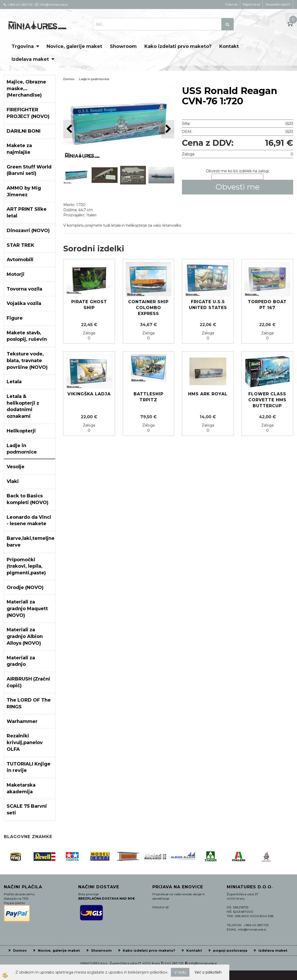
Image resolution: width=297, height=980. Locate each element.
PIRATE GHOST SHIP (89, 305)
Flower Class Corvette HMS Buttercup (267, 400)
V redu (180, 972)
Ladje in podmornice (94, 79)
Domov (69, 79)
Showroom (123, 46)
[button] (168, 129)
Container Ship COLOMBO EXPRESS (148, 308)
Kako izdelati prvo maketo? (178, 46)
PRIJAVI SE (161, 907)
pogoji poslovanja (230, 950)
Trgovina (23, 46)
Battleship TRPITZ (148, 397)
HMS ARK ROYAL (208, 394)
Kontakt (229, 46)
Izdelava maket (30, 59)
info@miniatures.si (203, 963)
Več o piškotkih (208, 972)
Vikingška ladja (89, 394)
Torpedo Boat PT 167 (267, 305)
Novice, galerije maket (74, 46)
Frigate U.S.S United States (208, 305)
